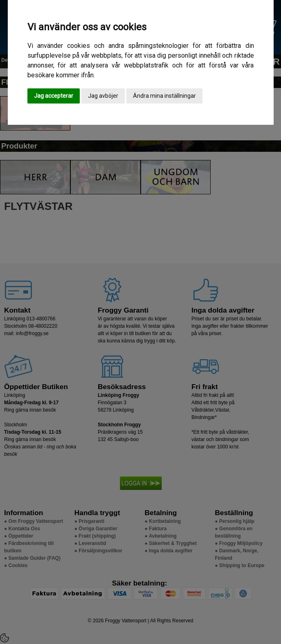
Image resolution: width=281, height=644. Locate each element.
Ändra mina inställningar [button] (164, 96)
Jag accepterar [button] (54, 96)
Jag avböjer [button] (103, 96)
